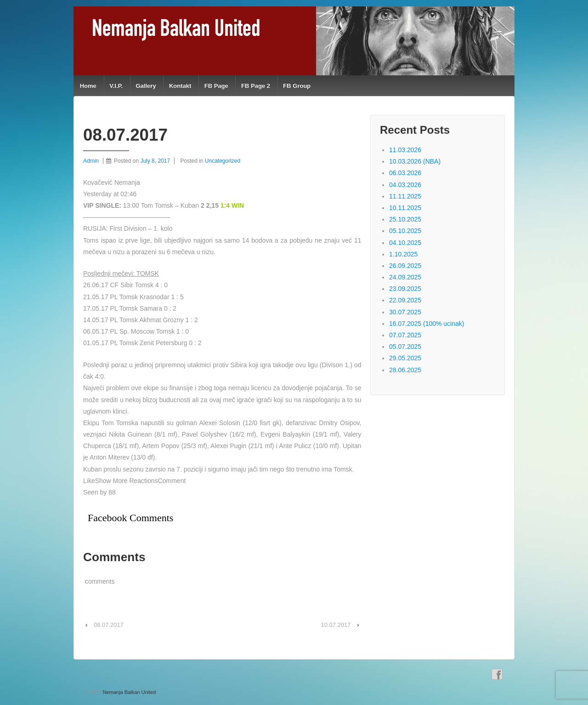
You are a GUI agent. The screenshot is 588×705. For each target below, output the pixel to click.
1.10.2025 (403, 254)
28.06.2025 (405, 370)
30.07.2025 (405, 312)
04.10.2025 (405, 243)
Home (88, 86)
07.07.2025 (405, 335)
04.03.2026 (405, 185)
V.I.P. (116, 86)
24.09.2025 (405, 277)
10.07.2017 (336, 625)
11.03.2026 (405, 150)
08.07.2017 (109, 625)
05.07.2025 (405, 347)
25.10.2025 (405, 219)
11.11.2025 (405, 196)
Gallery (146, 86)
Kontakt (180, 86)
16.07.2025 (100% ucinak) (427, 324)
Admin (91, 161)
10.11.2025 (405, 208)
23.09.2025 (405, 289)
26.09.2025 (405, 266)
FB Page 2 (256, 86)
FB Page (216, 86)
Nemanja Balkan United (129, 692)
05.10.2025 (405, 231)
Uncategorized (223, 161)
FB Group (297, 86)
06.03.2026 (405, 173)
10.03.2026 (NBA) (415, 161)
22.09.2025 (405, 300)
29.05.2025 (405, 358)
